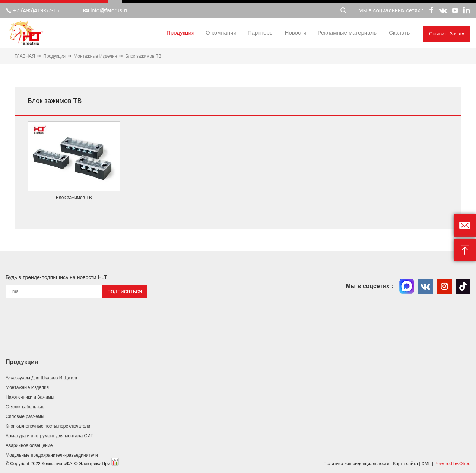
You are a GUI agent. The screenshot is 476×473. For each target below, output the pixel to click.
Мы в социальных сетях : (391, 10)
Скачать (399, 33)
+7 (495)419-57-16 (33, 10)
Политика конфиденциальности (356, 464)
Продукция (180, 33)
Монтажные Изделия (95, 56)
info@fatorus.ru (106, 10)
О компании (221, 33)
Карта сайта (405, 464)
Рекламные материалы (348, 33)
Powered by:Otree (452, 464)
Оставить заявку (447, 34)
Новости (296, 33)
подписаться (125, 291)
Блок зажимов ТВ (143, 56)
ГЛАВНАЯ (25, 56)
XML (426, 464)
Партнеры (261, 33)
